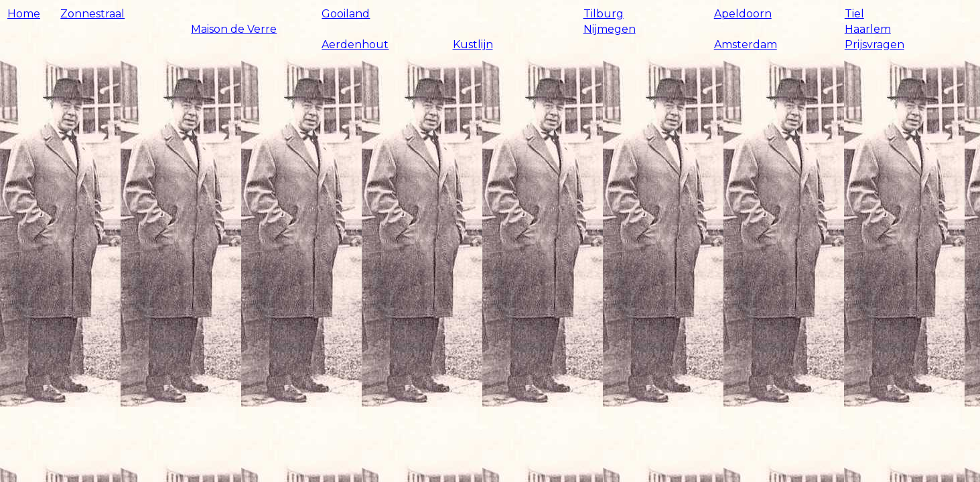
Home (24, 14)
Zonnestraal (92, 14)
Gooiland (346, 14)
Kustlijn (473, 45)
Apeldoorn (743, 14)
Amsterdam (746, 45)
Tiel (854, 14)
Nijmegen (610, 29)
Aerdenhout (355, 45)
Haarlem (868, 29)
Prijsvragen (874, 45)
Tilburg (604, 14)
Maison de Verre (234, 29)
